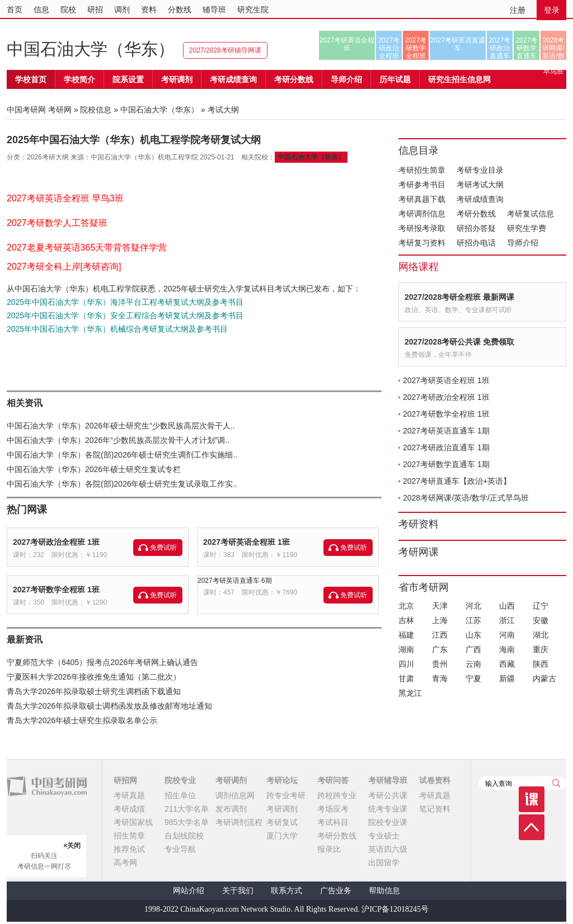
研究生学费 (527, 228)
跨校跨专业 (337, 795)
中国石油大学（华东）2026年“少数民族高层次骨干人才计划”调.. (118, 440)
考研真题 (129, 795)
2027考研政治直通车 (500, 48)
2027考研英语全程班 (347, 44)
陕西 (541, 664)
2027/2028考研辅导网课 (225, 50)
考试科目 (333, 822)
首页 (15, 10)
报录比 (329, 849)
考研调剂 (177, 79)
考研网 (60, 110)
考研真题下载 (422, 199)
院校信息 (96, 110)
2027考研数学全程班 (416, 48)
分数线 (180, 10)
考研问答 (333, 780)
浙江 (507, 620)
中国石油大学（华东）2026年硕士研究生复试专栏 (94, 469)
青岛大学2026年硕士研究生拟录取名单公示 (82, 720)
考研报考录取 (422, 228)
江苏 (473, 620)
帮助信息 (384, 891)
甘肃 (406, 678)
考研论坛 (282, 780)
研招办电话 (476, 243)
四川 (406, 664)
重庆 (541, 649)
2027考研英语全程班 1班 (246, 542)
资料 (149, 10)
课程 (532, 799)
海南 (507, 649)
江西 (440, 635)
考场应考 (333, 809)
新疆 (507, 678)
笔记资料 (435, 809)
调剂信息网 (235, 795)
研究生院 (253, 10)
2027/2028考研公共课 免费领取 (459, 342)
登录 (552, 10)
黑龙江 (410, 693)
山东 (473, 635)
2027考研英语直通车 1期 (446, 431)
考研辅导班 (388, 780)
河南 (507, 635)
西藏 (507, 664)
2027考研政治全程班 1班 (56, 542)
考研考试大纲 (480, 185)
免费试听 (163, 548)
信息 (41, 10)
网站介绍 (189, 891)
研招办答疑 (476, 228)
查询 (556, 783)
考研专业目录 (480, 170)
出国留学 (384, 862)
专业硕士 (384, 836)
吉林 (406, 620)
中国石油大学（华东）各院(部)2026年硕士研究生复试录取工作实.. (122, 484)
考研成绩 (129, 809)
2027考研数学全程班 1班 (56, 590)
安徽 (541, 620)
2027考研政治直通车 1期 (446, 447)
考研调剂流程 (239, 822)
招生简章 (129, 836)
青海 (440, 678)
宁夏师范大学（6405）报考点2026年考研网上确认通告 (102, 662)
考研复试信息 (530, 214)
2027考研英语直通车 (458, 44)
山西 (507, 606)
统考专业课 (388, 809)
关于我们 (238, 891)
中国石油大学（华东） (91, 49)
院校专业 (180, 780)
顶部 (532, 827)
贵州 (440, 664)
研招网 (125, 780)
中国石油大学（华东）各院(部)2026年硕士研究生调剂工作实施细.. (122, 455)
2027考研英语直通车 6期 (235, 581)
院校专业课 (388, 822)
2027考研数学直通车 (527, 48)
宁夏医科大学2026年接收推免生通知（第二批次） (94, 677)
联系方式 (286, 891)
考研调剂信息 (422, 214)
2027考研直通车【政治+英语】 (457, 481)
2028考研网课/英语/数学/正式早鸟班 (553, 48)
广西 (473, 649)
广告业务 (336, 891)
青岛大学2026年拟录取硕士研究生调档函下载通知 (94, 691)
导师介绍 (346, 79)
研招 (95, 10)
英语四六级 (388, 849)
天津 (440, 606)
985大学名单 (187, 822)
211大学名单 (187, 809)
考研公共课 (388, 795)
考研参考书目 (422, 185)
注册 (518, 10)
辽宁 (541, 606)
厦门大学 (282, 836)
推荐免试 (129, 849)
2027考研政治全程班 (389, 48)
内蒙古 (544, 678)
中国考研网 (47, 786)
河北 (473, 606)
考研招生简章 (422, 170)
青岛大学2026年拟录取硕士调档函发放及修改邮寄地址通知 (109, 706)
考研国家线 (133, 822)
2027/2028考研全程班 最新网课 (459, 297)
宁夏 (473, 678)
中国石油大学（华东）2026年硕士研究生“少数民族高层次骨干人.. (121, 426)
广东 (440, 649)
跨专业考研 (286, 795)
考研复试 (282, 822)
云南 (473, 664)
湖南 (406, 649)
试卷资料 (435, 780)
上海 (440, 620)
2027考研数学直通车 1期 (446, 464)
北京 (406, 606)
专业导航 (180, 849)
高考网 (125, 862)
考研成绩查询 (480, 199)
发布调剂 (231, 809)
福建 (406, 635)
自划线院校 (184, 836)
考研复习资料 (422, 243)
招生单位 (180, 795)
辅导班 (214, 10)
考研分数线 (476, 214)
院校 (68, 10)
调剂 (122, 10)
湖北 (541, 635)
